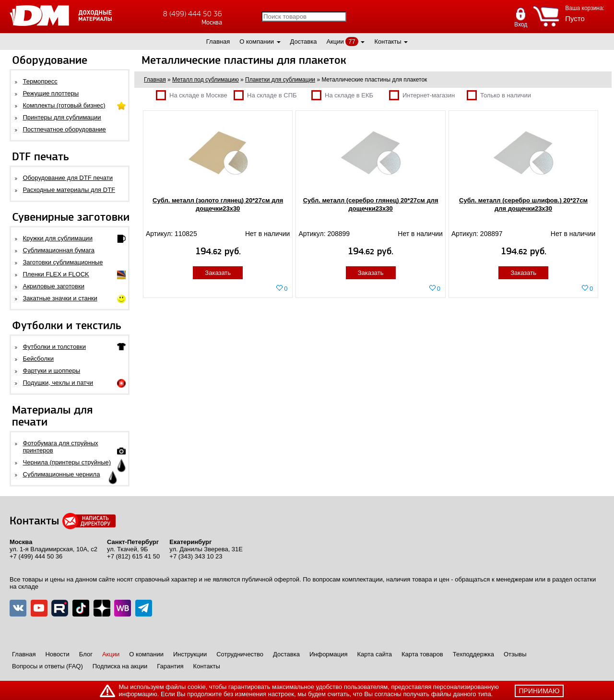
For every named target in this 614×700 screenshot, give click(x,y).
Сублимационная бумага (59, 250)
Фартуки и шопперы (52, 371)
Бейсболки (38, 359)
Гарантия (170, 666)
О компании (257, 42)
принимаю (539, 691)
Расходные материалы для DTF (69, 190)
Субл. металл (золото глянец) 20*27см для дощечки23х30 (218, 204)
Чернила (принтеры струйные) (67, 462)
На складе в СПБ (265, 95)
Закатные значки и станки (60, 298)
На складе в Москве (192, 95)
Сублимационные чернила (62, 474)
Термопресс (40, 81)
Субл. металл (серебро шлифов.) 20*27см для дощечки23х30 (523, 204)
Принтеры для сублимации (62, 117)
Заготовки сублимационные (63, 262)
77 (352, 42)
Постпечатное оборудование (65, 129)
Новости (57, 654)
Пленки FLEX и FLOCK (56, 274)
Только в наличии (499, 95)
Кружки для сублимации (58, 238)
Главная (218, 42)
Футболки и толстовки (54, 347)
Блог (86, 654)
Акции (335, 42)
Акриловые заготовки (54, 286)
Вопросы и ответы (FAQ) (47, 666)
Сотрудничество (240, 654)
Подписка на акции (120, 666)
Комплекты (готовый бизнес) (64, 105)
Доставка (304, 42)
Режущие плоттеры (51, 93)
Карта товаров (422, 654)
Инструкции (190, 654)
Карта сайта (375, 654)
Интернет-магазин (422, 95)
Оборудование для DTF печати (68, 178)
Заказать (218, 273)
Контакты (388, 42)
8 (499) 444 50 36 (193, 14)
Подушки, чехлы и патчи (58, 383)
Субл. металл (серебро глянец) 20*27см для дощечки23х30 (371, 204)
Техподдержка (473, 654)
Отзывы (515, 654)
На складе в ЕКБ (342, 95)
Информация (329, 654)
